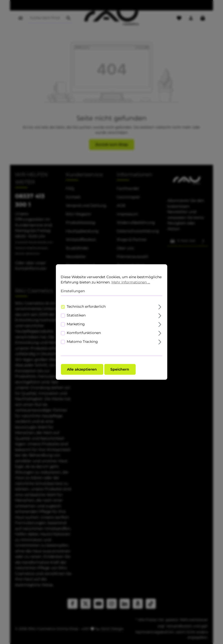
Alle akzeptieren (82, 369)
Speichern (120, 369)
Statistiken (76, 315)
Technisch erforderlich (86, 306)
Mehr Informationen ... (131, 282)
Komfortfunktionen (84, 333)
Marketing (76, 324)
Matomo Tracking (82, 341)
